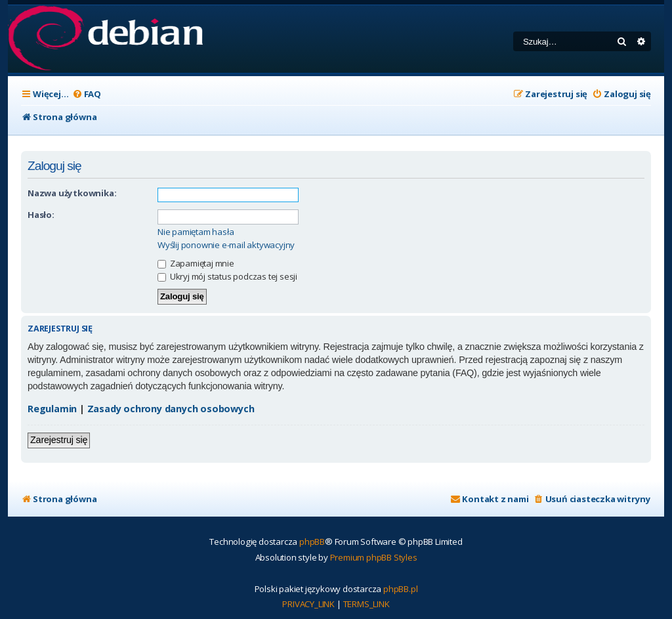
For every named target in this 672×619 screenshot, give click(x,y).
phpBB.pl (400, 589)
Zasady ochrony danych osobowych (171, 409)
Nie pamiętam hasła (196, 232)
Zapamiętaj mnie (196, 263)
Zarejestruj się (59, 440)
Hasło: (41, 215)
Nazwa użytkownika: (72, 193)
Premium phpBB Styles (374, 557)
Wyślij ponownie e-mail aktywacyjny (226, 245)
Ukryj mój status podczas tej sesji (227, 276)
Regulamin (52, 409)
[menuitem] (87, 94)
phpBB (312, 542)
